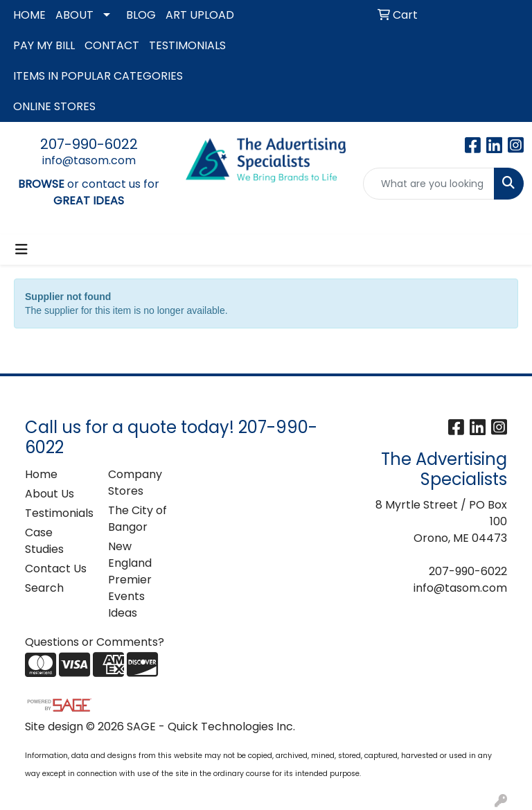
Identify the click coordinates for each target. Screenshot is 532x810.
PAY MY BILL (44, 45)
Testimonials (58, 513)
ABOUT (74, 15)
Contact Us (56, 569)
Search (44, 588)
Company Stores (135, 483)
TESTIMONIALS (187, 45)
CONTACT (112, 45)
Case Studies (44, 541)
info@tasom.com (89, 160)
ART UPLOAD (200, 15)
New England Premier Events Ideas (130, 580)
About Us (50, 494)
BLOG (141, 15)
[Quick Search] (429, 184)
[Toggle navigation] (21, 249)
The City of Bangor (138, 519)
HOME (29, 15)
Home (41, 474)
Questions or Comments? (95, 642)
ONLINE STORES (54, 106)
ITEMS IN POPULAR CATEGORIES (98, 76)
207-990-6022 (89, 144)
